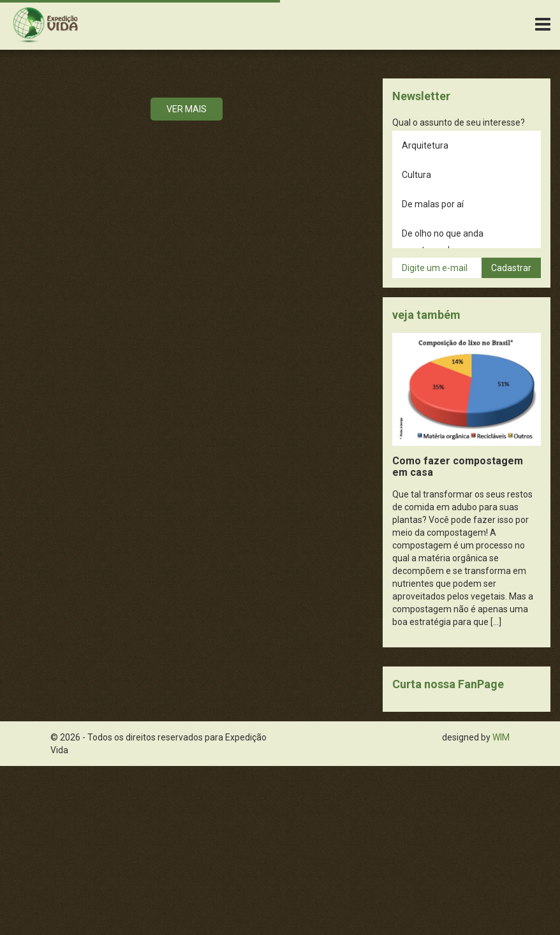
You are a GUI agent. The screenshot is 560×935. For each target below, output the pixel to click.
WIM (501, 737)
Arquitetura (425, 145)
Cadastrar (511, 268)
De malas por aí (433, 204)
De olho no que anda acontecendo (443, 242)
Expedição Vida (45, 25)
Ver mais (187, 109)
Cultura (416, 175)
